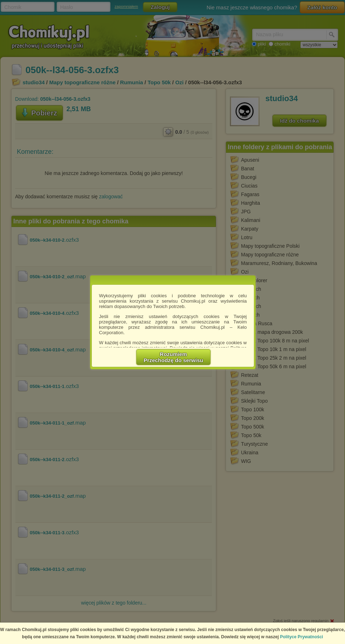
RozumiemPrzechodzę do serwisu (174, 357)
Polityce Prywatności (302, 637)
